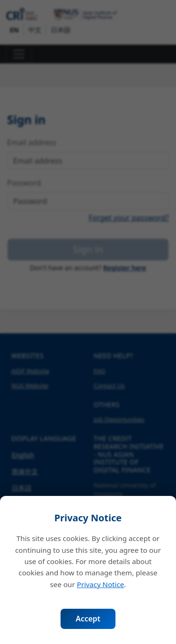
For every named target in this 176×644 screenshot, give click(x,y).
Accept (88, 619)
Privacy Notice (101, 584)
